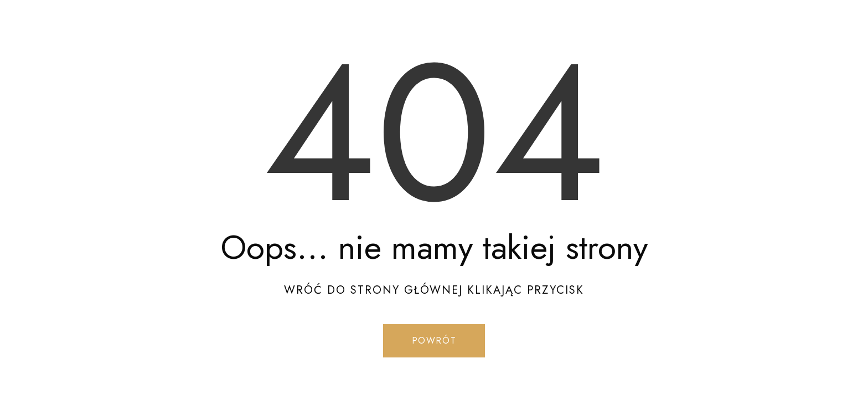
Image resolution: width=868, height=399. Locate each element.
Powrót (434, 341)
